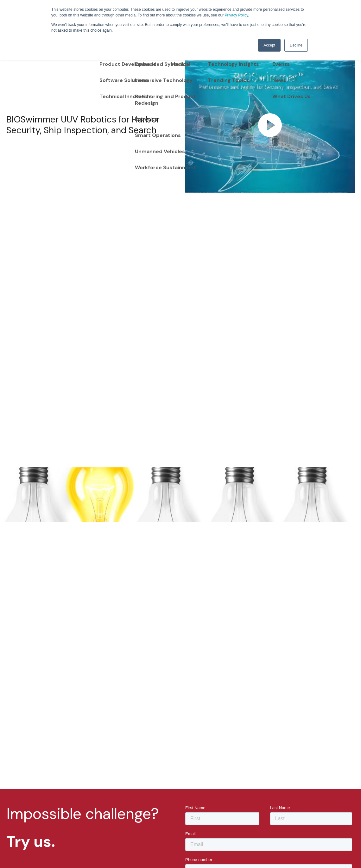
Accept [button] (269, 45)
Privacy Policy (236, 15)
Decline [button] (296, 45)
